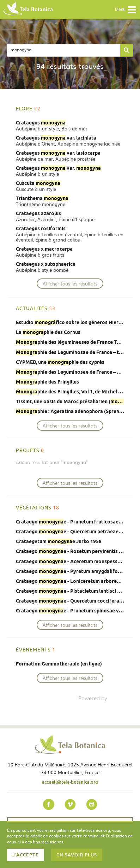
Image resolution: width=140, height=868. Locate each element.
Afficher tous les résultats (70, 284)
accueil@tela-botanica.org (70, 782)
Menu (126, 10)
